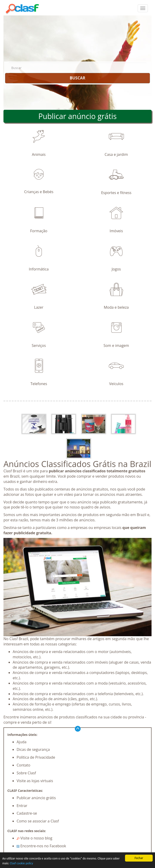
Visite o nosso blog (34, 838)
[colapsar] (143, 8)
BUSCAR (77, 78)
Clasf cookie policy (22, 863)
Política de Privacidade (36, 757)
